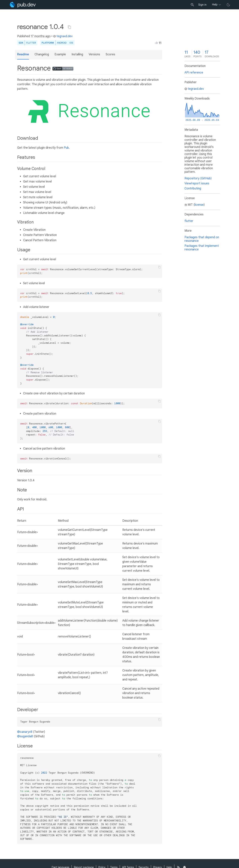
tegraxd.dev (63, 36)
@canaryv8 (25, 732)
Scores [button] (110, 54)
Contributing (193, 188)
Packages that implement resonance (202, 248)
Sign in (202, 5)
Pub (66, 148)
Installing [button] (77, 54)
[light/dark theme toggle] (228, 5)
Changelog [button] (42, 54)
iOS (71, 43)
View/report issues (197, 183)
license (199, 205)
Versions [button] (94, 54)
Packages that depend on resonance (202, 239)
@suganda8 (25, 736)
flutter (189, 221)
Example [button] (60, 54)
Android (62, 43)
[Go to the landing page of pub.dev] (22, 5)
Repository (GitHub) (198, 178)
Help (215, 4)
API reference (194, 73)
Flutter (31, 43)
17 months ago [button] (41, 36)
